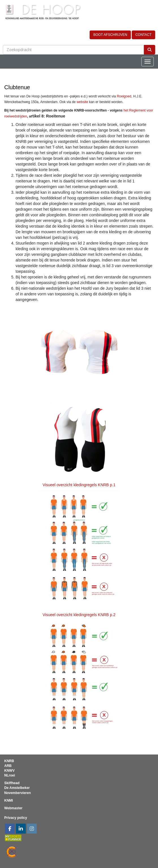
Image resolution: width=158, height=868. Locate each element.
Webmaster (13, 808)
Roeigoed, (125, 96)
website (82, 102)
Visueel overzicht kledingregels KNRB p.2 (79, 615)
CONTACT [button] (143, 35)
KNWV (9, 771)
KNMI (9, 801)
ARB (8, 766)
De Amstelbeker (17, 788)
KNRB (9, 761)
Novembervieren (18, 793)
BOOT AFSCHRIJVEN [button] (110, 35)
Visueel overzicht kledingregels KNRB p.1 (79, 485)
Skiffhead (12, 783)
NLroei (10, 775)
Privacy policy (16, 818)
